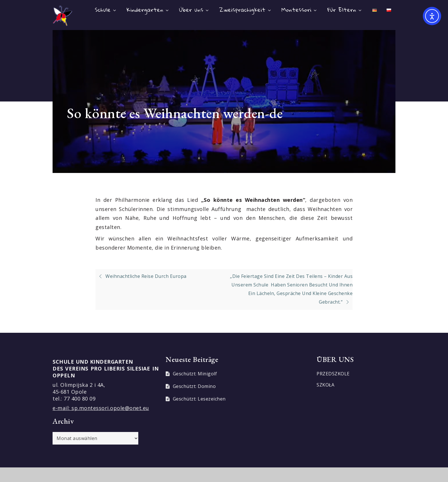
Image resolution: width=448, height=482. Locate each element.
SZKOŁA (325, 385)
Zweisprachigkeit (245, 10)
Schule (106, 10)
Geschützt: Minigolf (195, 374)
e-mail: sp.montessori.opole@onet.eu (101, 408)
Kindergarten (148, 10)
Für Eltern (345, 10)
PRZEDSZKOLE (333, 374)
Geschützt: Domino (194, 386)
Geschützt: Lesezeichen (199, 399)
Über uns (194, 10)
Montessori (299, 10)
